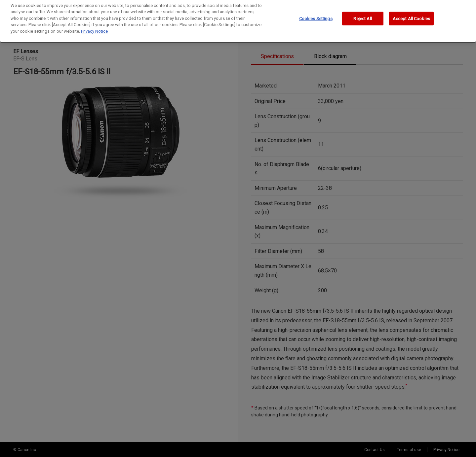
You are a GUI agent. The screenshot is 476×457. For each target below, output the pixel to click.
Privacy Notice (94, 29)
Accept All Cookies (411, 16)
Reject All (362, 16)
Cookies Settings (316, 16)
